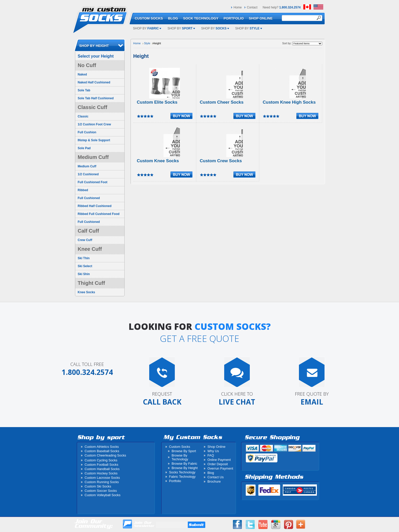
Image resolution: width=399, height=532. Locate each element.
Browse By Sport (184, 451)
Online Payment (219, 460)
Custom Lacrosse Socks (102, 478)
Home (238, 7)
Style (147, 43)
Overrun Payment (220, 468)
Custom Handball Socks (102, 469)
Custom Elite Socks (157, 102)
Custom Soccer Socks (101, 491)
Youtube (263, 524)
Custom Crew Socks (221, 161)
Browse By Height (185, 468)
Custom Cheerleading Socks (105, 455)
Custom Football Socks (102, 465)
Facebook (237, 524)
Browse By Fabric (185, 464)
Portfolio (175, 481)
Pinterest (289, 524)
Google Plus (276, 524)
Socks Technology (182, 472)
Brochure (214, 481)
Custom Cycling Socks (101, 460)
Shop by (147, 28)
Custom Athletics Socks (102, 447)
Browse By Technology (180, 457)
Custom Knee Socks (158, 161)
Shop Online (217, 447)
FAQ (211, 455)
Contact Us (216, 477)
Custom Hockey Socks (101, 473)
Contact (252, 7)
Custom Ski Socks (98, 486)
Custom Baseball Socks (102, 451)
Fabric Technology (182, 477)
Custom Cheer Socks (222, 102)
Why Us (213, 451)
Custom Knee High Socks (289, 102)
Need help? (282, 7)
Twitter (250, 524)
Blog (211, 473)
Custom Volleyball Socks (103, 495)
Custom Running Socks (102, 482)
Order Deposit (218, 464)
